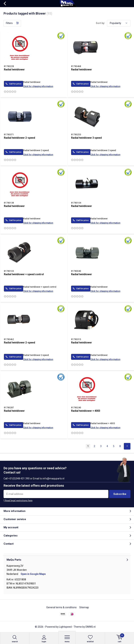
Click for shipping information (38, 86)
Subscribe (120, 494)
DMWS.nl (91, 627)
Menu (67, 639)
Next (127, 446)
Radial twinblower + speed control (24, 274)
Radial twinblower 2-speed (20, 138)
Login (44, 639)
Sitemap (84, 607)
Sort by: (100, 23)
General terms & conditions (61, 607)
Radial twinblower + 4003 (86, 411)
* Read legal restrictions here (18, 501)
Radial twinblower (14, 70)
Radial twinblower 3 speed (86, 138)
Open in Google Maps (33, 574)
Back (5, 4)
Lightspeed (65, 627)
